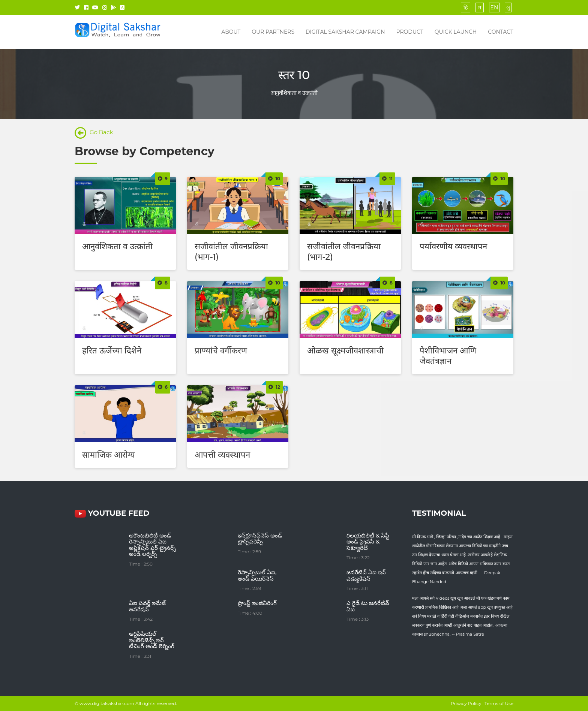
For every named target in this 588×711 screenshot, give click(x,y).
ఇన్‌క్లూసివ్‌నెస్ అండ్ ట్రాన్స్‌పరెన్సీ (260, 539)
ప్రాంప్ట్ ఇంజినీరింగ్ (257, 603)
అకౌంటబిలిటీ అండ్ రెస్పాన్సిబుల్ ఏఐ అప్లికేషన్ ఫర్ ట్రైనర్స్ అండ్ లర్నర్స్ (152, 545)
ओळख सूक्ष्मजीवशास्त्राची (345, 351)
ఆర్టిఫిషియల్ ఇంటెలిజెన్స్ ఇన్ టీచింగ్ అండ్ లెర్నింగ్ (152, 640)
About (231, 32)
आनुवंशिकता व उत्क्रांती (117, 246)
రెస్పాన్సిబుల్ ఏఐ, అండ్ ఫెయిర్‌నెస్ (257, 575)
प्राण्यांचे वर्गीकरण (221, 351)
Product (410, 32)
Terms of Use (499, 703)
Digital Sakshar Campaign (345, 32)
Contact (501, 32)
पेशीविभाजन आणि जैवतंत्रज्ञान (448, 356)
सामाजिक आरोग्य (109, 455)
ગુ (508, 7)
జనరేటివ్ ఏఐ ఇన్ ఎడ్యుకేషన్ (366, 575)
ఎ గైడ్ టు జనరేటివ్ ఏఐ (368, 606)
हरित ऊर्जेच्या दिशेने (112, 351)
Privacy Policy (466, 703)
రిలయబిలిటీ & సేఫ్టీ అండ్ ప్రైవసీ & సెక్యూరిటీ (368, 542)
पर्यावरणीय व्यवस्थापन (453, 246)
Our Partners (273, 32)
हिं (466, 7)
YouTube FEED (112, 513)
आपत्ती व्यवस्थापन (222, 455)
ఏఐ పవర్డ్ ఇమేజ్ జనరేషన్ (147, 606)
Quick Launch (456, 32)
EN (494, 7)
